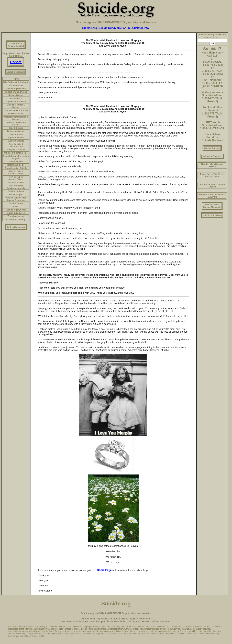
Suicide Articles (16, 86)
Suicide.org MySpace (16, 210)
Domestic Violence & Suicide (16, 124)
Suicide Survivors (16, 183)
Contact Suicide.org (16, 219)
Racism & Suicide (16, 165)
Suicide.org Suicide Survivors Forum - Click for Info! (116, 28)
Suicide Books (16, 203)
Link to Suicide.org (16, 227)
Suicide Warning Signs (16, 92)
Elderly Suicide (16, 162)
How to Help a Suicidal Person (16, 173)
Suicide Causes (16, 95)
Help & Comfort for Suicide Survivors (212, 196)
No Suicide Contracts (212, 156)
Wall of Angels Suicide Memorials (16, 187)
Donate (16, 62)
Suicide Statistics (16, 141)
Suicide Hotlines (16, 191)
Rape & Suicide (16, 128)
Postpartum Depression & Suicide (16, 118)
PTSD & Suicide (16, 114)
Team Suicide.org (16, 216)
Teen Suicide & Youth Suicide (16, 145)
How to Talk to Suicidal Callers (16, 178)
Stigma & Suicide (16, 138)
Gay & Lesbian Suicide (16, 168)
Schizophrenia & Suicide (16, 110)
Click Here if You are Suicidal (16, 45)
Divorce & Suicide (16, 131)
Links (16, 207)
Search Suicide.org (16, 72)
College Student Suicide (16, 153)
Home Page (105, 570)
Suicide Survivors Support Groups (212, 186)
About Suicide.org (16, 213)
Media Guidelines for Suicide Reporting (16, 199)
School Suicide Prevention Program (16, 157)
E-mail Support (16, 195)
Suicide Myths (16, 134)
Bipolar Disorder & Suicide (16, 106)
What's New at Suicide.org (16, 82)
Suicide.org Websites (16, 89)
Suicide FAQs (16, 98)
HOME (16, 79)
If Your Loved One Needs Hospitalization (212, 175)
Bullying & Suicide (16, 150)
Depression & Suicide (16, 102)
